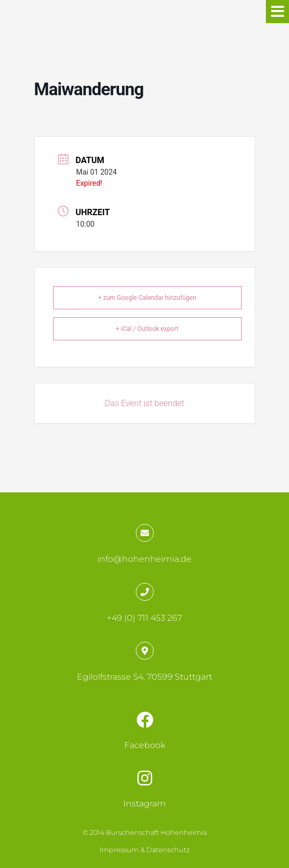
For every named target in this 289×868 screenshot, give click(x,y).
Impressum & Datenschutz (144, 850)
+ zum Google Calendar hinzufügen (147, 298)
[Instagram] (145, 778)
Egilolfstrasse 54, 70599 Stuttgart (144, 677)
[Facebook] (145, 720)
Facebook (145, 745)
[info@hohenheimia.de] (145, 533)
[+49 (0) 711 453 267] (145, 592)
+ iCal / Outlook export (147, 329)
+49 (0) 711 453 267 (144, 618)
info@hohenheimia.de (144, 559)
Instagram (144, 804)
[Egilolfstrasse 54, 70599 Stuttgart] (145, 651)
